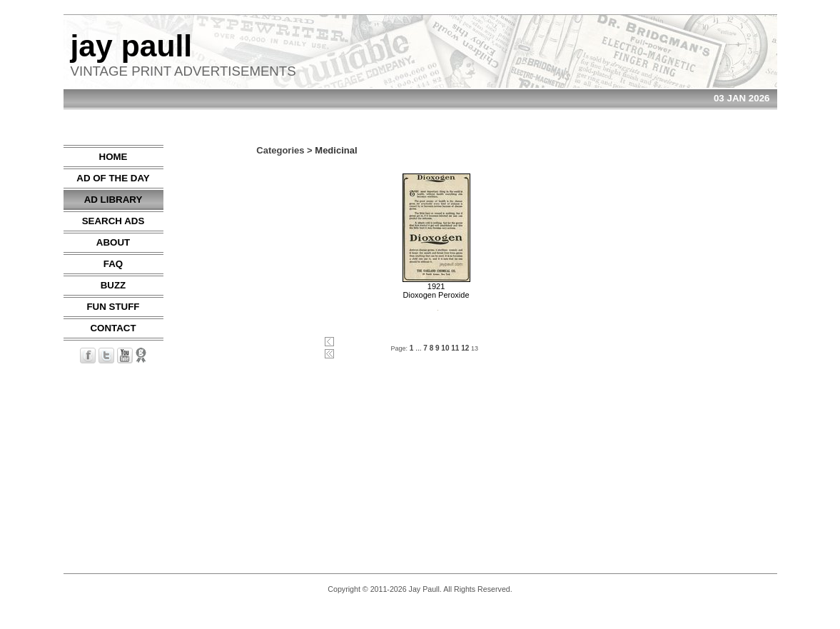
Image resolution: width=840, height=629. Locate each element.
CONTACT (113, 328)
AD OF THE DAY (113, 178)
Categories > (284, 150)
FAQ (113, 264)
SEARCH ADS (113, 221)
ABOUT (113, 242)
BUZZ (113, 285)
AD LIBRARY (113, 200)
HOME (113, 157)
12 (465, 348)
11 (455, 348)
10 (445, 348)
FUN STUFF (113, 307)
